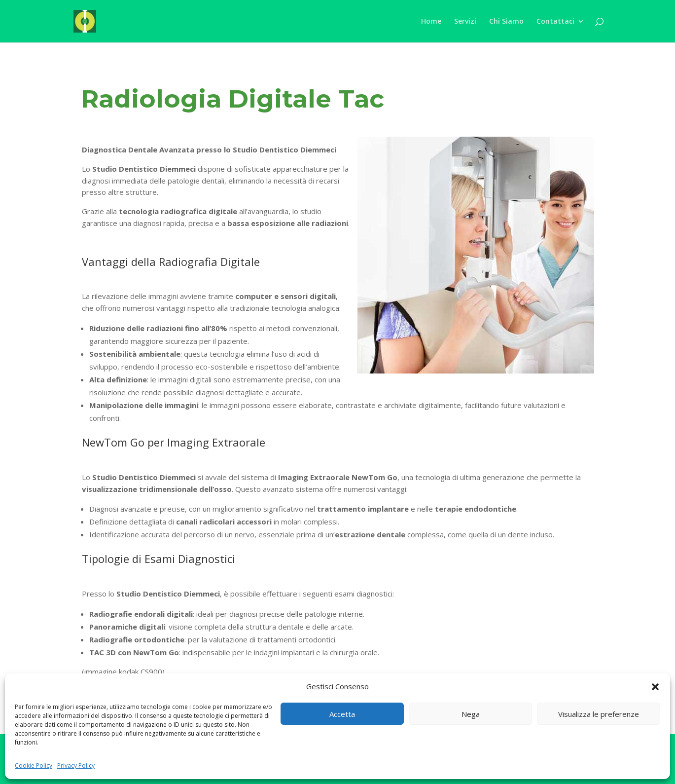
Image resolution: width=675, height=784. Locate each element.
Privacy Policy (76, 765)
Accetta (342, 714)
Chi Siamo (506, 22)
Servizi (465, 22)
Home (431, 22)
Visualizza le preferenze (599, 714)
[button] (655, 687)
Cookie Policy (34, 765)
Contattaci (555, 22)
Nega (471, 714)
